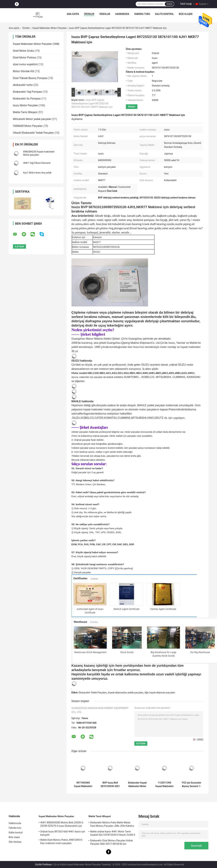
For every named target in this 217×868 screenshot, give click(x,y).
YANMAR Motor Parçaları (28, 126)
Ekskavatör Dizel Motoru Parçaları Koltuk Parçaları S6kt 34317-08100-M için (112, 842)
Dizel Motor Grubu (24, 51)
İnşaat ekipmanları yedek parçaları (126, 693)
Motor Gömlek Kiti (24, 71)
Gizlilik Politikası (43, 865)
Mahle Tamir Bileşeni (25, 112)
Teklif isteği (186, 4)
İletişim (132, 107)
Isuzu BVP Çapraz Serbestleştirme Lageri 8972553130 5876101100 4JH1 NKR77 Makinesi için (92, 103)
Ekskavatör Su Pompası (27, 99)
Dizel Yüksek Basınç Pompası (30, 78)
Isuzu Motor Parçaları (26, 105)
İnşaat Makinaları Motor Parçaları (50, 28)
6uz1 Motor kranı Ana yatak (37, 173)
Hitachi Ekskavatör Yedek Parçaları (34, 133)
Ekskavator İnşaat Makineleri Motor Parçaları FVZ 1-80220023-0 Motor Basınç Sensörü (137, 785)
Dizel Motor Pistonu (25, 58)
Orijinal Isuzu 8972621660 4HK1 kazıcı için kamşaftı (63, 833)
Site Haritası (15, 842)
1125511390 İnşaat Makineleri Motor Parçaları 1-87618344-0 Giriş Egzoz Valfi (165, 785)
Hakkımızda (122, 14)
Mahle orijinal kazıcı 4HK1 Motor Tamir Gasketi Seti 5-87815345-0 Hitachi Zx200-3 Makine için (113, 834)
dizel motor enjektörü (25, 64)
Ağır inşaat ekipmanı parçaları (160, 693)
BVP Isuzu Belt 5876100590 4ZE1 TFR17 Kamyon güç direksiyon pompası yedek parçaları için (110, 785)
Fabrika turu (142, 14)
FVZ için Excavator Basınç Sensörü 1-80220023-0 (192, 785)
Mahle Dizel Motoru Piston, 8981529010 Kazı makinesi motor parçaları (61, 842)
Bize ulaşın (186, 14)
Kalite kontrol (165, 14)
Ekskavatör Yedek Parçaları (93, 693)
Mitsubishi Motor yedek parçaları (32, 119)
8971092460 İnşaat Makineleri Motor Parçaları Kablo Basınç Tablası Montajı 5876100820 (83, 785)
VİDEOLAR (105, 14)
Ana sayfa (73, 14)
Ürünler (89, 14)
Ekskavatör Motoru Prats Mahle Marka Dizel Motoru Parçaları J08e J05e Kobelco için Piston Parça (112, 825)
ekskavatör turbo (23, 85)
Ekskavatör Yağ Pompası (28, 92)
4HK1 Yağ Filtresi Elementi (37, 163)
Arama (169, 4)
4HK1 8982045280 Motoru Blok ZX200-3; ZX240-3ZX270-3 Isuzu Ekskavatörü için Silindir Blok (62, 825)
